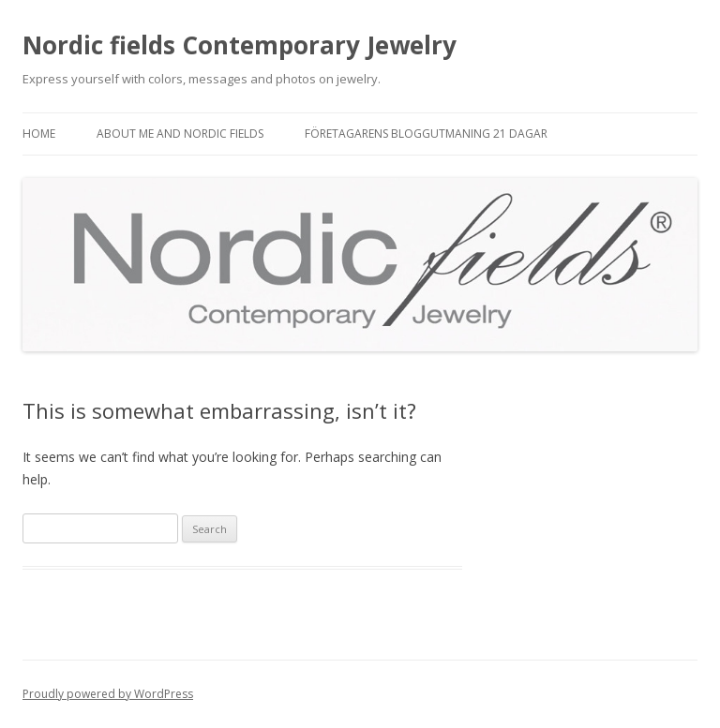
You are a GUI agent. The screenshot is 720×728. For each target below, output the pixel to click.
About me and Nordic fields (180, 134)
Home (39, 134)
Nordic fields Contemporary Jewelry (240, 45)
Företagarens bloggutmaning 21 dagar (426, 134)
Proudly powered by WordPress (108, 694)
